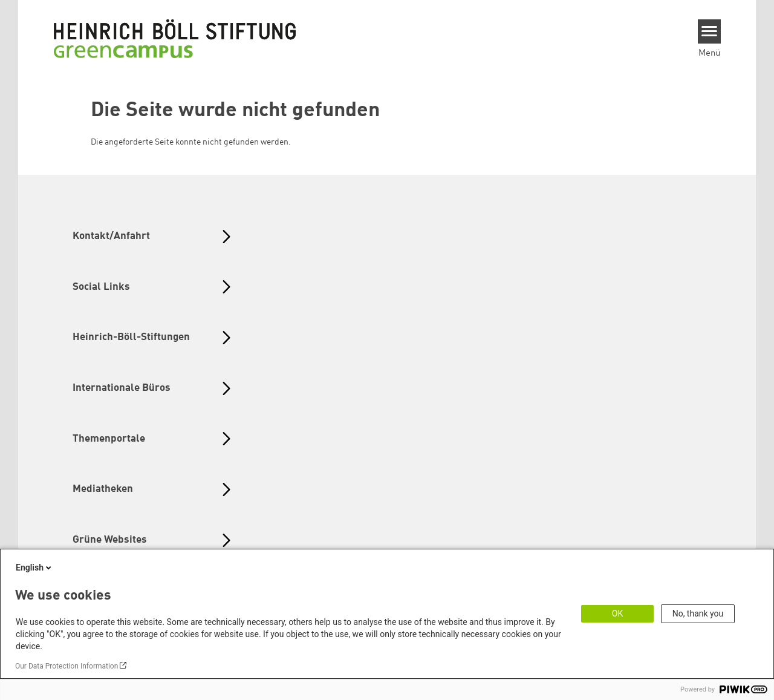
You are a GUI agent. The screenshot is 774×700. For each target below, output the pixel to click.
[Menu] (710, 31)
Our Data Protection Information (67, 666)
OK (617, 613)
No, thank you (698, 613)
